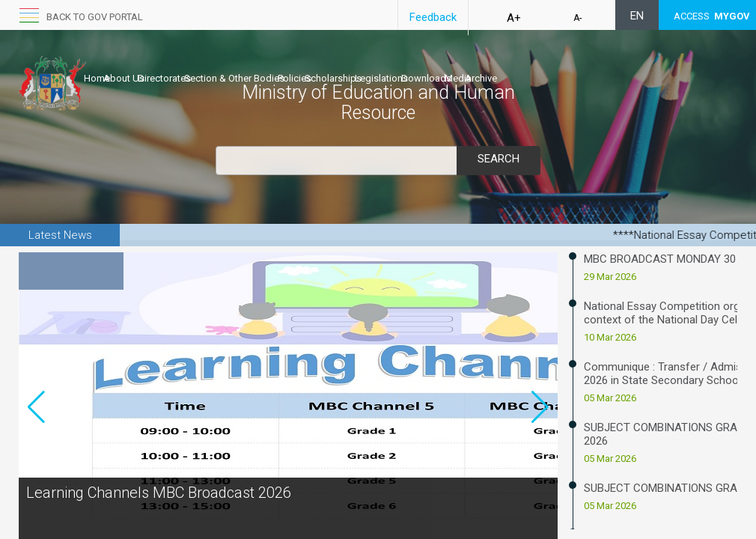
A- (577, 18)
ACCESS (712, 16)
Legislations (476, 65)
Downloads (536, 65)
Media (584, 65)
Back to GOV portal (95, 17)
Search (499, 159)
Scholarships (412, 65)
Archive (622, 65)
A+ (514, 18)
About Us (140, 65)
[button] (540, 433)
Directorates (196, 65)
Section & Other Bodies (281, 65)
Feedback (433, 17)
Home (97, 65)
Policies (357, 65)
